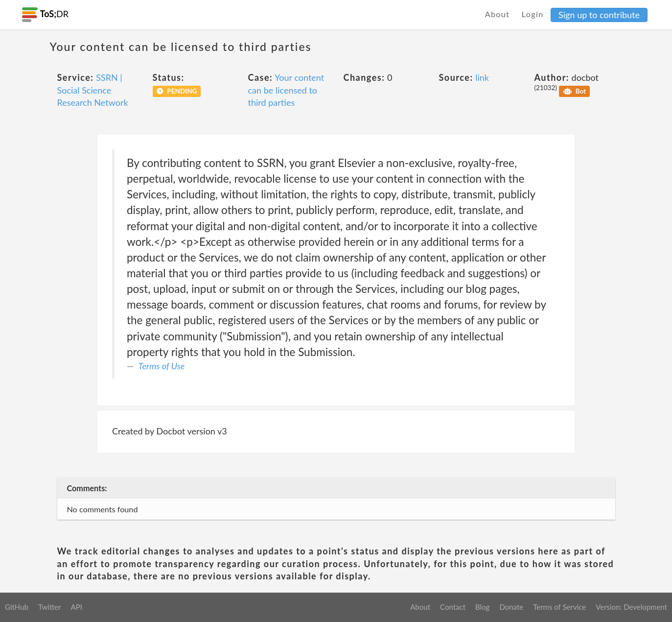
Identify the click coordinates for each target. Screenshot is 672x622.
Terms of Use (162, 366)
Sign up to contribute (599, 15)
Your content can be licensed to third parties (286, 90)
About (498, 14)
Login (533, 14)
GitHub (17, 607)
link (482, 77)
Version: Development (631, 607)
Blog (482, 607)
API (76, 607)
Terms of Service (559, 607)
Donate (511, 607)
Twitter (50, 607)
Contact (453, 607)
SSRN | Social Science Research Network (93, 90)
